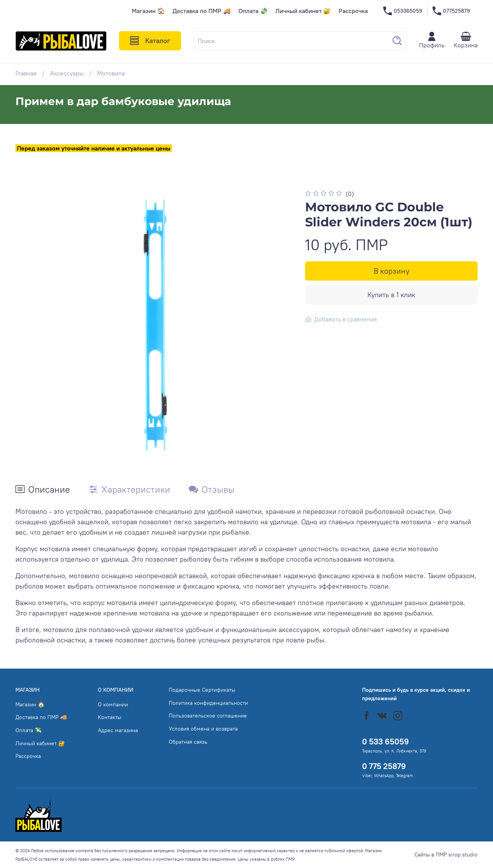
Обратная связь (188, 742)
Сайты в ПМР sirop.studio (446, 855)
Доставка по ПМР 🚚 (202, 11)
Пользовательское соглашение (208, 716)
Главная (26, 73)
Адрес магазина (118, 730)
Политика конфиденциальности (208, 703)
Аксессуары (67, 73)
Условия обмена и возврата (203, 729)
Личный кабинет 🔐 (303, 11)
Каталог (150, 41)
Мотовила (111, 73)
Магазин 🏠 (148, 11)
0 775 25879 (384, 766)
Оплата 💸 (253, 11)
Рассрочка (353, 11)
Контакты (110, 717)
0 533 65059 (386, 742)
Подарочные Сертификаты (202, 690)
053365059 (403, 11)
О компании (113, 704)
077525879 (451, 11)
